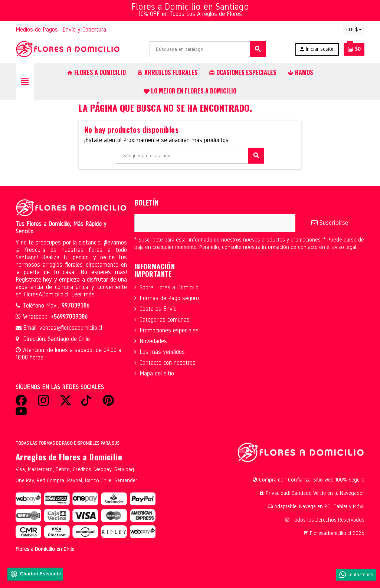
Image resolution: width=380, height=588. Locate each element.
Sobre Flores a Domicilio (169, 287)
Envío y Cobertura (84, 29)
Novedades (153, 341)
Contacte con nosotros (168, 363)
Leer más (84, 294)
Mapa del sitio (157, 373)
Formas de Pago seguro (169, 298)
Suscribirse (330, 223)
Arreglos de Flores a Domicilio (69, 457)
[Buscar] (207, 49)
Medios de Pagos (37, 29)
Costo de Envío (158, 309)
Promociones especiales (169, 330)
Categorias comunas (165, 320)
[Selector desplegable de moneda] (354, 30)
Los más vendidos (162, 352)
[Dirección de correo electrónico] (215, 223)
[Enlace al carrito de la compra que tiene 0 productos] (354, 49)
